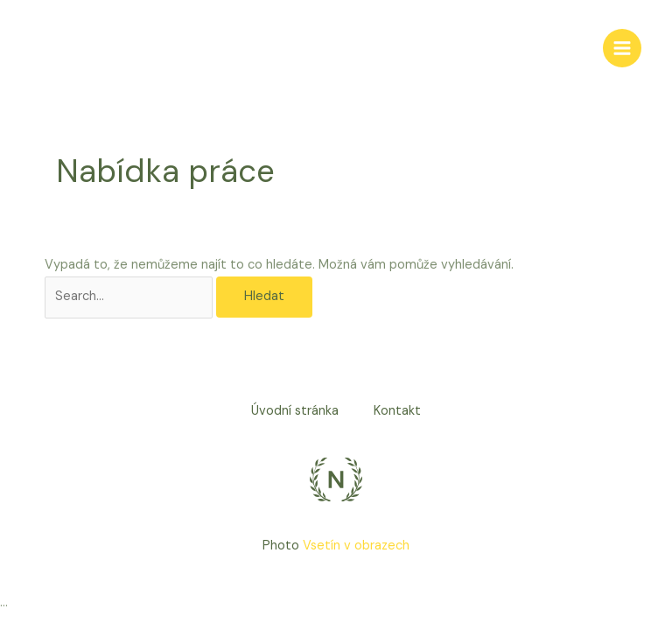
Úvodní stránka (295, 411)
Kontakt (397, 411)
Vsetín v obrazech (356, 546)
